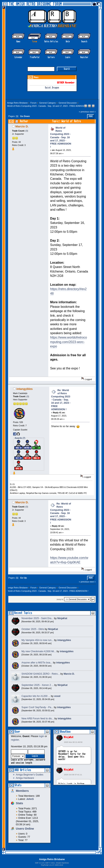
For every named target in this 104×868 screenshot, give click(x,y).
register (15, 740)
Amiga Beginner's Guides (29, 775)
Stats (18, 785)
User (17, 732)
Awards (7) (20, 438)
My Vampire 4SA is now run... (38, 640)
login (41, 736)
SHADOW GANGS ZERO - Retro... (41, 674)
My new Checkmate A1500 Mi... (39, 651)
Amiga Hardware (25, 778)
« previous (84, 112)
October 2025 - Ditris (33, 629)
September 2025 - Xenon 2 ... (38, 685)
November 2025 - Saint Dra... (37, 618)
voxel (57, 696)
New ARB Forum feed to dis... (38, 719)
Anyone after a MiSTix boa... (37, 663)
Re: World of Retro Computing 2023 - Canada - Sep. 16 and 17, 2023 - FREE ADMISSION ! (61, 400)
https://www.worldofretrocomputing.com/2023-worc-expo (69, 342)
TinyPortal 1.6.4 (47, 865)
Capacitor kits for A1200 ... (36, 696)
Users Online (25, 829)
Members (22, 791)
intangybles (24, 389)
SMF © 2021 (50, 863)
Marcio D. (22, 126)
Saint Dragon (52, 88)
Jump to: (60, 599)
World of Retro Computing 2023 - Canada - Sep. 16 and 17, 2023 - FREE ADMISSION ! (61, 137)
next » (93, 112)
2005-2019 (59, 865)
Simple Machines (62, 863)
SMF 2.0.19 (39, 863)
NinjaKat (69, 737)
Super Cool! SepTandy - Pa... (37, 707)
